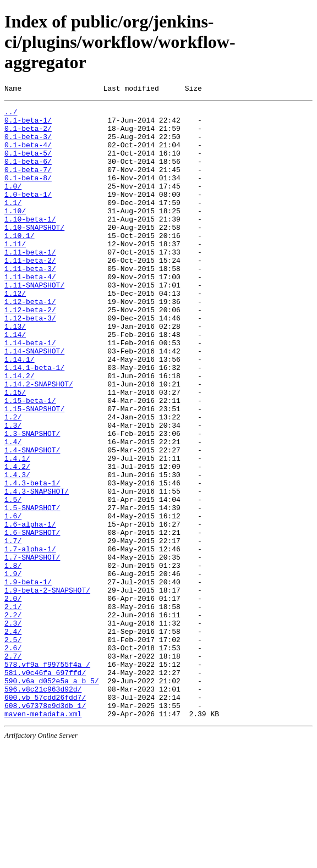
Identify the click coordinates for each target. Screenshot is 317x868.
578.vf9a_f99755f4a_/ (47, 778)
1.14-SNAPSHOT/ (34, 402)
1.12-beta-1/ (30, 342)
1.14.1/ (20, 412)
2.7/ (13, 768)
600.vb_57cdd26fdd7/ (45, 817)
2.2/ (13, 718)
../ (11, 115)
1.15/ (15, 451)
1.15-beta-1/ (30, 461)
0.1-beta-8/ (28, 194)
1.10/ (15, 234)
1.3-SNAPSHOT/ (32, 501)
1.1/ (13, 224)
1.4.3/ (17, 550)
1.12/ (15, 333)
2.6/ (13, 758)
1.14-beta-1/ (30, 392)
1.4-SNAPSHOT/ (32, 521)
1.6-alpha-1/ (30, 610)
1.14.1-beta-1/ (34, 422)
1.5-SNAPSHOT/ (32, 590)
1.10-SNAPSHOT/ (34, 253)
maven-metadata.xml (43, 837)
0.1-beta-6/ (28, 174)
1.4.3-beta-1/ (32, 560)
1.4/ (13, 511)
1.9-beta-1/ (28, 679)
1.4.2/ (17, 540)
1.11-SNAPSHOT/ (34, 323)
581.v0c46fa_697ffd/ (45, 788)
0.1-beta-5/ (28, 164)
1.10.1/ (20, 263)
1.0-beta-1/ (28, 214)
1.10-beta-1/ (30, 244)
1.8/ (13, 659)
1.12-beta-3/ (30, 362)
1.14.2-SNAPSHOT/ (39, 441)
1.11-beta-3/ (30, 303)
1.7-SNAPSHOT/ (32, 649)
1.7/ (13, 629)
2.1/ (13, 709)
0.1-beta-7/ (28, 184)
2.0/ (13, 699)
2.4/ (13, 738)
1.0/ (13, 204)
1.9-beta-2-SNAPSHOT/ (47, 689)
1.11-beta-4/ (30, 313)
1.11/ (15, 273)
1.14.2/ (20, 432)
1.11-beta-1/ (30, 283)
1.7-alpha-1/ (30, 639)
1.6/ (13, 600)
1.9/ (13, 669)
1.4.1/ (17, 530)
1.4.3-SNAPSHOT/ (37, 570)
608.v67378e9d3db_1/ (45, 827)
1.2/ (13, 481)
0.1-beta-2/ (28, 135)
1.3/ (13, 491)
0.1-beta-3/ (28, 145)
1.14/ (15, 382)
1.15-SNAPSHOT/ (34, 471)
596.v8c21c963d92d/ (43, 808)
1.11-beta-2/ (30, 293)
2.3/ (13, 728)
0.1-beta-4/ (28, 154)
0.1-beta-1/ (28, 125)
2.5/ (13, 748)
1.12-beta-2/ (30, 352)
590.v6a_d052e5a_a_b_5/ (52, 798)
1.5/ (13, 580)
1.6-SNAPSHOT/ (32, 620)
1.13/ (15, 372)
